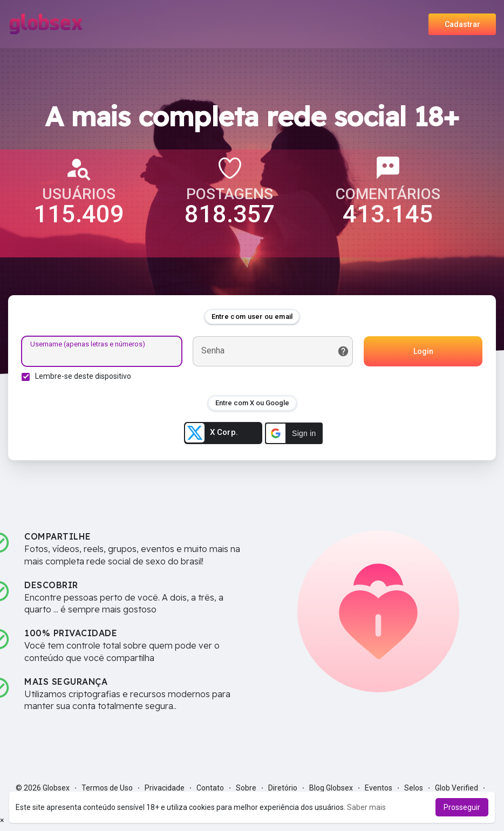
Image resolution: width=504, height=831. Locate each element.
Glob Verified (457, 788)
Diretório (283, 788)
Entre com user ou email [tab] (252, 316)
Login (423, 351)
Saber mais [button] (366, 807)
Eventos (379, 788)
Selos (414, 788)
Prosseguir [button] (462, 807)
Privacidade (165, 788)
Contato (210, 788)
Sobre (246, 788)
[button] (294, 433)
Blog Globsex (331, 788)
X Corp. (212, 433)
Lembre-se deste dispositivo (83, 376)
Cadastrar (462, 24)
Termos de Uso (107, 788)
